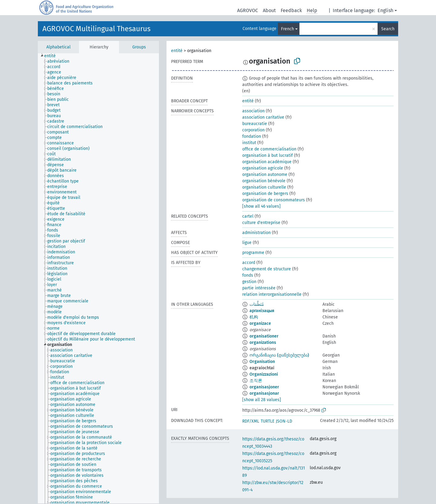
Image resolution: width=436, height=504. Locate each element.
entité (177, 51)
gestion (249, 282)
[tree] (98, 278)
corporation (253, 130)
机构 (254, 317)
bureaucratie (255, 124)
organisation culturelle (264, 187)
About (269, 10)
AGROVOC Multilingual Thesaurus (96, 29)
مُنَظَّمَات (257, 304)
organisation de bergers (265, 194)
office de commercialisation (269, 149)
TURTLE (268, 421)
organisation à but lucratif (268, 155)
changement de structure (267, 269)
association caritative (263, 117)
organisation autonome (265, 175)
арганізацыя (262, 311)
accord (249, 263)
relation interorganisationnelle (272, 294)
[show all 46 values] (261, 206)
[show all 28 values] (262, 400)
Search (388, 29)
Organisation (262, 362)
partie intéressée (259, 288)
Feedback (291, 10)
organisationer (264, 336)
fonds (248, 275)
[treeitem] (53, 56)
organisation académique (267, 162)
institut (249, 143)
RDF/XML (251, 421)
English (385, 10)
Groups (139, 47)
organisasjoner (264, 387)
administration (256, 233)
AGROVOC (248, 10)
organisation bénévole (264, 181)
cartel (248, 216)
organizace (260, 323)
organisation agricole (263, 168)
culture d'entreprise (261, 223)
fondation (252, 136)
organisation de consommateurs (274, 200)
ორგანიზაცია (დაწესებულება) (279, 355)
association (253, 111)
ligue (247, 243)
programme (253, 253)
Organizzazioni (264, 374)
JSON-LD (284, 421)
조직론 (256, 381)
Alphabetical (58, 47)
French (287, 29)
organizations (263, 343)
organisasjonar (264, 393)
